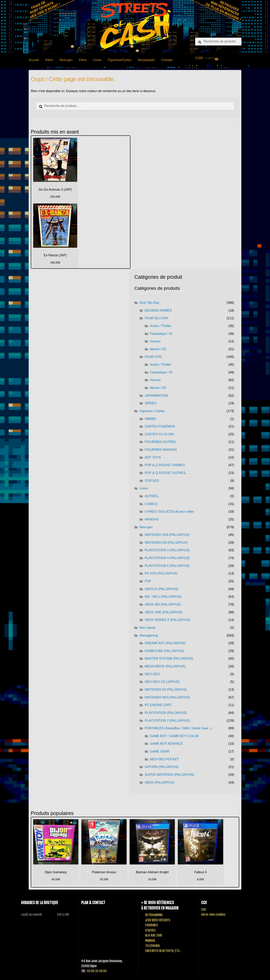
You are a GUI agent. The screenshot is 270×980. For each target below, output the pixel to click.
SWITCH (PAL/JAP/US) (162, 589)
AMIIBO (150, 419)
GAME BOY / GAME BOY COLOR (174, 736)
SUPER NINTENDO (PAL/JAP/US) (170, 775)
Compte (167, 60)
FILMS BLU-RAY (157, 318)
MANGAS (152, 519)
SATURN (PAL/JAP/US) (162, 767)
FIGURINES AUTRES (160, 442)
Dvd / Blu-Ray (149, 303)
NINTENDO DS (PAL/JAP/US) (166, 543)
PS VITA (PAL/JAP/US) (161, 573)
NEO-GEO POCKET (164, 759)
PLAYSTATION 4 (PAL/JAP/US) (167, 558)
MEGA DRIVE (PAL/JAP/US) (165, 666)
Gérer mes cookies (213, 915)
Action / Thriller (160, 326)
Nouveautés (146, 60)
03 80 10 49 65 (97, 971)
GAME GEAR (159, 751)
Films (83, 60)
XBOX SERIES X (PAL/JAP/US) (167, 620)
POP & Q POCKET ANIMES (165, 465)
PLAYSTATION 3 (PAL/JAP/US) (167, 550)
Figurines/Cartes (120, 60)
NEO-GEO (152, 674)
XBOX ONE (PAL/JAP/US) (164, 612)
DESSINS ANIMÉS (158, 310)
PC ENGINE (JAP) (158, 705)
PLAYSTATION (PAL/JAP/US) (166, 713)
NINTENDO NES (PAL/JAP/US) (167, 697)
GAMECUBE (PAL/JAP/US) (164, 651)
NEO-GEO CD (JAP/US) (162, 682)
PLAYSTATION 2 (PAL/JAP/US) (167, 721)
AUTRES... (153, 496)
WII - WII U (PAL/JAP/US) (163, 597)
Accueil (34, 60)
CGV (203, 910)
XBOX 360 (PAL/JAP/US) (163, 604)
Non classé (147, 628)
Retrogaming (149, 635)
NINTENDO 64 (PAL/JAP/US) (166, 690)
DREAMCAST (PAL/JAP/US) (165, 643)
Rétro (49, 60)
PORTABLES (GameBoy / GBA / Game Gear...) (178, 728)
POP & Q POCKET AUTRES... (166, 473)
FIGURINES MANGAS (161, 450)
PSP (148, 581)
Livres (97, 60)
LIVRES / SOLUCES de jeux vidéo (169, 512)
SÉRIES (151, 403)
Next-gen (66, 60)
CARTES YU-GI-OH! (159, 434)
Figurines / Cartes (152, 411)
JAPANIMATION (156, 396)
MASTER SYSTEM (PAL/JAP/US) (169, 659)
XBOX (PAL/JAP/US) (160, 782)
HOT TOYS (153, 457)
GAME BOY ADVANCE (166, 744)
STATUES (152, 481)
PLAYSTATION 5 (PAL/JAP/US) (167, 566)
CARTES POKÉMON (160, 426)
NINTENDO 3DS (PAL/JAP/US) (167, 535)
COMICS (151, 504)
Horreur (155, 341)
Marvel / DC (158, 349)
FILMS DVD (153, 357)
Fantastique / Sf (161, 334)
